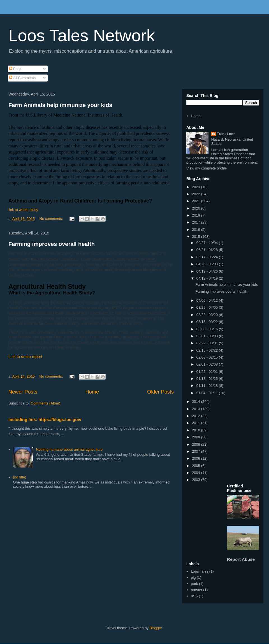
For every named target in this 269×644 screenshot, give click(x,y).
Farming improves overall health (52, 244)
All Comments (22, 78)
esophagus (75, 264)
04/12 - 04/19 (208, 278)
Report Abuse (241, 559)
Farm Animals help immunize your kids (60, 105)
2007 (197, 451)
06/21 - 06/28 (208, 250)
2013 (197, 409)
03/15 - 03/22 (208, 322)
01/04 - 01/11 (208, 393)
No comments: (52, 219)
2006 (197, 458)
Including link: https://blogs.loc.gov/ (45, 419)
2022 (197, 194)
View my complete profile (207, 168)
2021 (197, 201)
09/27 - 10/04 (208, 243)
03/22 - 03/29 (208, 315)
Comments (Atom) (46, 403)
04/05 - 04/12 (208, 300)
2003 (197, 480)
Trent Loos (226, 134)
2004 (197, 473)
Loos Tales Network (82, 35)
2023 (197, 187)
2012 (197, 416)
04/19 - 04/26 (208, 271)
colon (114, 264)
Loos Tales (200, 571)
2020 (197, 208)
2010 (197, 430)
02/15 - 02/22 (208, 350)
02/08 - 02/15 (208, 357)
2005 (197, 466)
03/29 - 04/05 (208, 307)
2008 (197, 444)
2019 (197, 215)
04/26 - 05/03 (208, 264)
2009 (197, 437)
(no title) (19, 477)
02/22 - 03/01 (208, 343)
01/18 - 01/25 (208, 379)
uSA (194, 596)
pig (193, 577)
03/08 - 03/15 (208, 329)
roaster (196, 590)
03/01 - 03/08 (208, 336)
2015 (197, 237)
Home (92, 392)
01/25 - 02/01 (208, 372)
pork (194, 584)
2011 (197, 423)
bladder (93, 264)
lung (59, 264)
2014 (197, 402)
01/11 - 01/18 (208, 386)
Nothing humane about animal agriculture (69, 449)
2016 (197, 230)
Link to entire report (25, 357)
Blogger (156, 628)
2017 (197, 222)
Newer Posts (23, 392)
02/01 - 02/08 (208, 364)
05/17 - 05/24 (208, 257)
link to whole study (23, 210)
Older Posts (160, 392)
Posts (16, 69)
